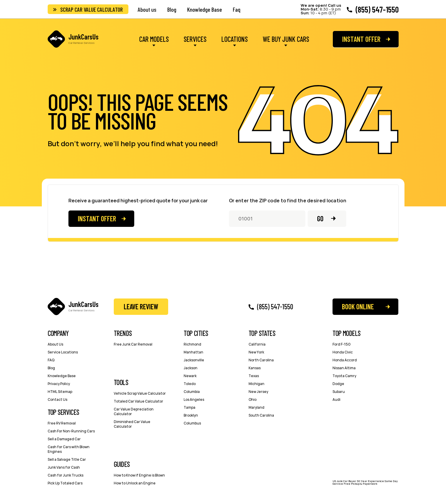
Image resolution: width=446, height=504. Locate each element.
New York (256, 352)
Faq (237, 9)
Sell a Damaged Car (64, 439)
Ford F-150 (342, 344)
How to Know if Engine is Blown (139, 475)
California (257, 344)
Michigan (256, 384)
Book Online (358, 307)
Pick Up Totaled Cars (65, 483)
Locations (235, 39)
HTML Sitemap (60, 392)
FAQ (51, 360)
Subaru (339, 392)
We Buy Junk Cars (286, 39)
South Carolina (261, 415)
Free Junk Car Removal (133, 344)
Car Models (154, 39)
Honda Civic (343, 352)
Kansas (255, 368)
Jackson (191, 368)
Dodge (338, 384)
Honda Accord (345, 360)
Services (195, 39)
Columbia (192, 392)
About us (147, 9)
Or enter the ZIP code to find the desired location (288, 201)
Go (320, 219)
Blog (172, 9)
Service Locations (63, 352)
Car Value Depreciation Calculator (134, 411)
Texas (254, 376)
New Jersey (258, 392)
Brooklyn (191, 415)
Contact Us (57, 399)
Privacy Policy (59, 384)
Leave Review (141, 307)
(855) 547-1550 (377, 9)
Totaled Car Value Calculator (138, 401)
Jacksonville (194, 360)
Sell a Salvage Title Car (67, 459)
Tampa (190, 407)
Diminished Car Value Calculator (132, 424)
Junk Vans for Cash (64, 467)
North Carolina (261, 360)
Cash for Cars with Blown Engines (69, 449)
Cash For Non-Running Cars (71, 431)
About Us (55, 344)
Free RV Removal (62, 423)
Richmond (192, 344)
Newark (190, 376)
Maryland (256, 407)
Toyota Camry (344, 376)
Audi (336, 399)
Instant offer (361, 39)
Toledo (190, 384)
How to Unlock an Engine (135, 483)
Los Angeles (194, 399)
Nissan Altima (344, 368)
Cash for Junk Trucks (66, 475)
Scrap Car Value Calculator (92, 9)
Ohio (253, 399)
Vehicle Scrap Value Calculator (140, 393)
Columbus (192, 423)
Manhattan (193, 352)
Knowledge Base (205, 9)
